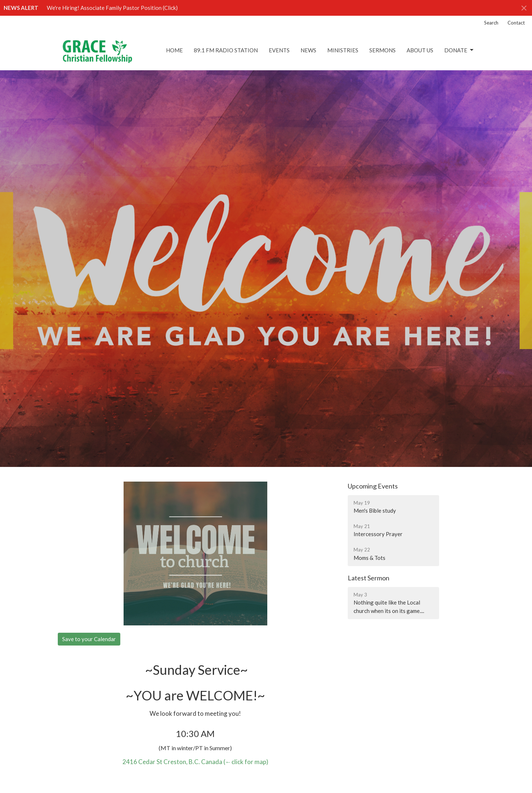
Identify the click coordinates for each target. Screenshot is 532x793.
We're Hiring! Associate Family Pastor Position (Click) (112, 8)
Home (174, 50)
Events (279, 50)
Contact (516, 23)
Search (491, 23)
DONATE (459, 50)
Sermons (382, 50)
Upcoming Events (373, 486)
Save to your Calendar (89, 639)
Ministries (343, 50)
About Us (420, 50)
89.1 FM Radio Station (226, 50)
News (308, 50)
